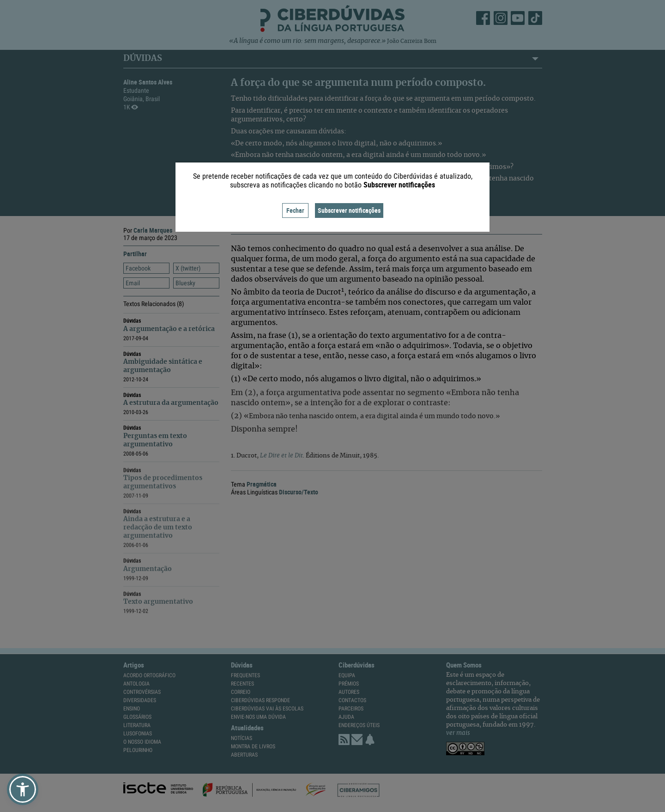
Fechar (295, 210)
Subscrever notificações (349, 210)
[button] (23, 789)
